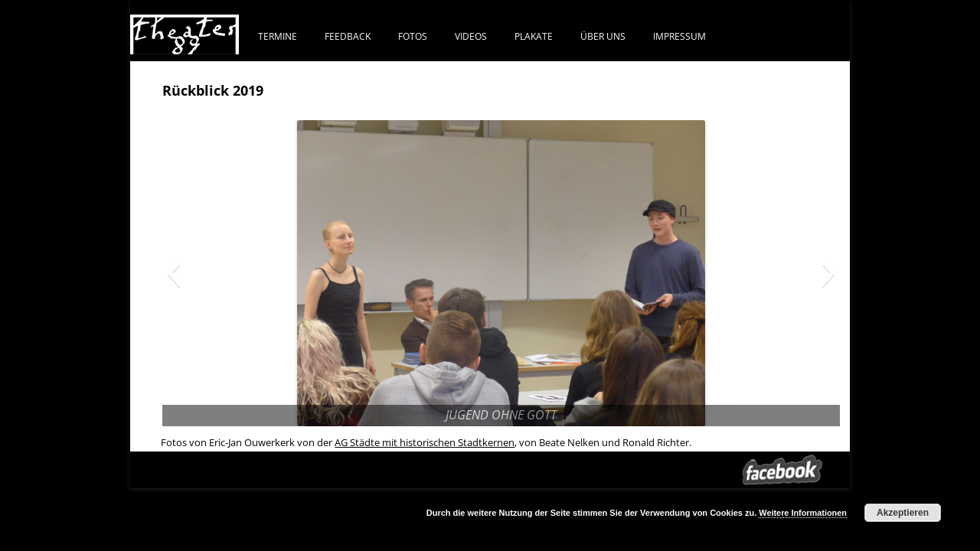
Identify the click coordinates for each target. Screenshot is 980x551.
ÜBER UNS (603, 36)
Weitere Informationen (803, 513)
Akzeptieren (903, 513)
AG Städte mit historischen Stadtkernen (425, 442)
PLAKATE (534, 36)
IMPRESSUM (679, 36)
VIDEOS (471, 36)
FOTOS (413, 36)
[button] (173, 273)
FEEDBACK (348, 36)
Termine (278, 36)
